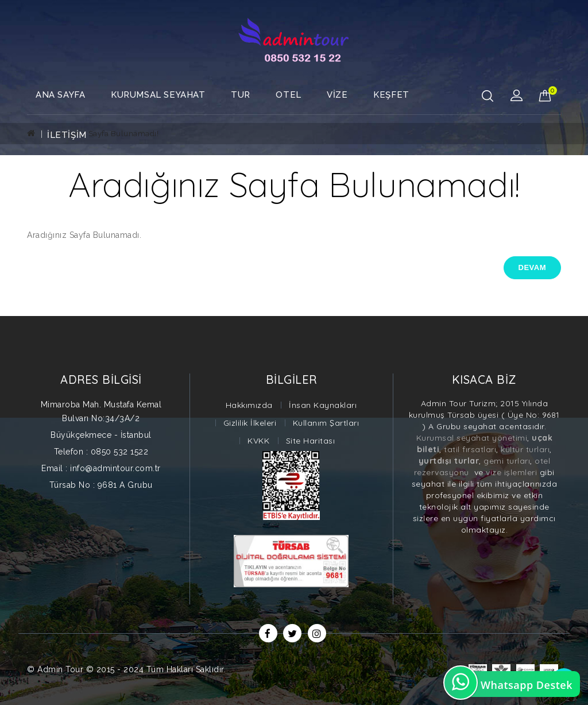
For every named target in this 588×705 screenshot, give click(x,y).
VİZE (337, 95)
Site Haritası (311, 441)
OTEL (288, 95)
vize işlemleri (510, 472)
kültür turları (525, 449)
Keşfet (391, 95)
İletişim (67, 135)
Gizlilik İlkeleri (250, 423)
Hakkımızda (249, 405)
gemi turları (507, 461)
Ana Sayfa (60, 95)
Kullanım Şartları (326, 423)
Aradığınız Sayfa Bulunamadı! (103, 134)
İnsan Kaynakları (323, 405)
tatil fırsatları (469, 449)
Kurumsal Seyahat (158, 95)
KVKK (258, 441)
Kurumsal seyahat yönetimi (472, 438)
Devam (532, 267)
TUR (241, 95)
